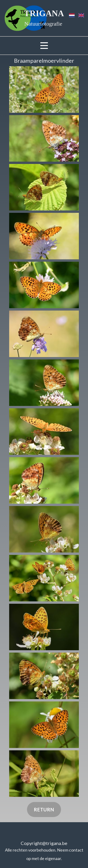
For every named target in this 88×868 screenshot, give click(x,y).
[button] (44, 90)
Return (44, 810)
